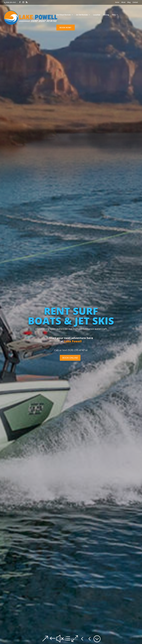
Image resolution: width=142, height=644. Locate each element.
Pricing (106, 15)
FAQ (114, 15)
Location (97, 15)
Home (117, 2)
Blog (129, 2)
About (123, 2)
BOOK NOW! (66, 28)
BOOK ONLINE (70, 358)
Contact (135, 2)
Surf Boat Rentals (64, 15)
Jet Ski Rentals (82, 15)
